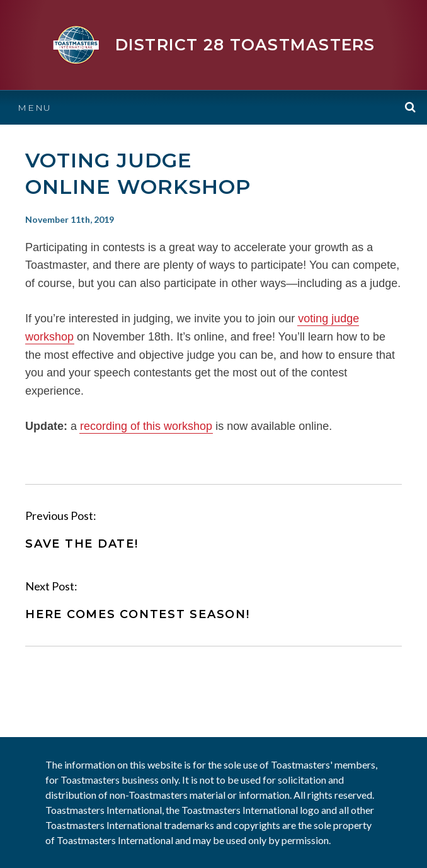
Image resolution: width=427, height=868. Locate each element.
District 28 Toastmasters (245, 45)
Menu (35, 108)
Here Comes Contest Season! (138, 614)
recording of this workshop (146, 426)
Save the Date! (82, 544)
